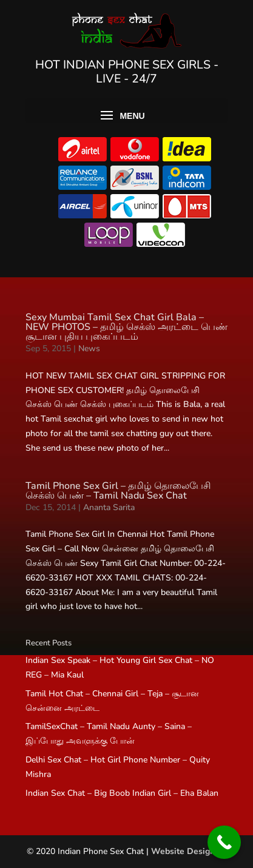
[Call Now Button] (224, 842)
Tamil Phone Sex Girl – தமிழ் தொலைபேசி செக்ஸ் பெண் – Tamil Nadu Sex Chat (118, 491)
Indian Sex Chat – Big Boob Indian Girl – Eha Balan (122, 793)
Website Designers (189, 851)
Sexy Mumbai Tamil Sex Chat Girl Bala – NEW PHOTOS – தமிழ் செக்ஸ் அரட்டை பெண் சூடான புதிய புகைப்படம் (126, 327)
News (89, 348)
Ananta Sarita (109, 507)
